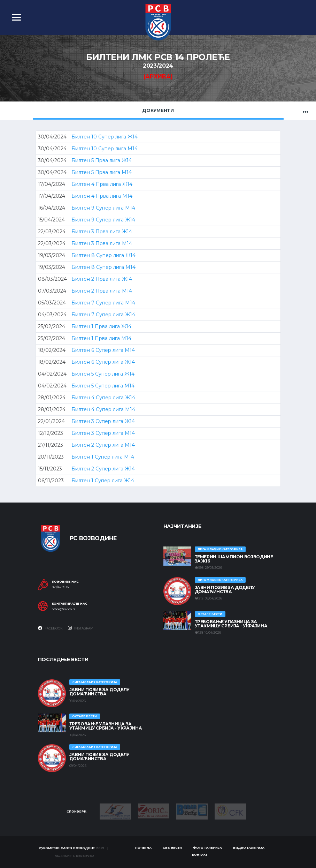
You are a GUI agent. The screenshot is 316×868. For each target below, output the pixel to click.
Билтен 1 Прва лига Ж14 (101, 326)
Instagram (81, 628)
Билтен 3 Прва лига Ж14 (102, 232)
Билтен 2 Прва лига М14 (102, 291)
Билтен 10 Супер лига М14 (105, 149)
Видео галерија (249, 848)
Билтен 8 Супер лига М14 (103, 267)
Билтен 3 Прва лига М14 (102, 243)
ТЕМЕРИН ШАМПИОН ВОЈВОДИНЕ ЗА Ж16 (234, 559)
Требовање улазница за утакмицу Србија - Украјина (231, 624)
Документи (158, 110)
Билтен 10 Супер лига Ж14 (105, 137)
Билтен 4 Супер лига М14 (103, 409)
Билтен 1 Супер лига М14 (103, 457)
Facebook (50, 628)
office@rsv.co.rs (64, 609)
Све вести (172, 848)
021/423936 (60, 587)
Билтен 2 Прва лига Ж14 (102, 279)
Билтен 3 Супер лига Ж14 (103, 421)
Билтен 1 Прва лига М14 (101, 338)
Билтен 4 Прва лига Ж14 (102, 184)
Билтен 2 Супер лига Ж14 (103, 469)
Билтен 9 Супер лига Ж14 (103, 220)
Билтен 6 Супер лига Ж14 (103, 362)
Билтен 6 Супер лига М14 (103, 350)
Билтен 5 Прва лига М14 (102, 172)
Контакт (200, 855)
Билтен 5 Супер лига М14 (103, 386)
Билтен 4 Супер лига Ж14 (103, 398)
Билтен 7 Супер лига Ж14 (103, 315)
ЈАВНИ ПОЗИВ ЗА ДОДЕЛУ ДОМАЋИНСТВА (225, 590)
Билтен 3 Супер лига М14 (103, 433)
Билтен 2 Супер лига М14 (103, 445)
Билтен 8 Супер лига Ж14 (103, 255)
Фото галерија (207, 848)
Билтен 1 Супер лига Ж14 (103, 481)
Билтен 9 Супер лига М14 (103, 208)
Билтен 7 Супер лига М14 (103, 303)
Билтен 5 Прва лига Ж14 (102, 160)
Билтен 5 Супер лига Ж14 (103, 374)
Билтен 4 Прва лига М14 (102, 196)
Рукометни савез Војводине (67, 848)
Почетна (143, 848)
